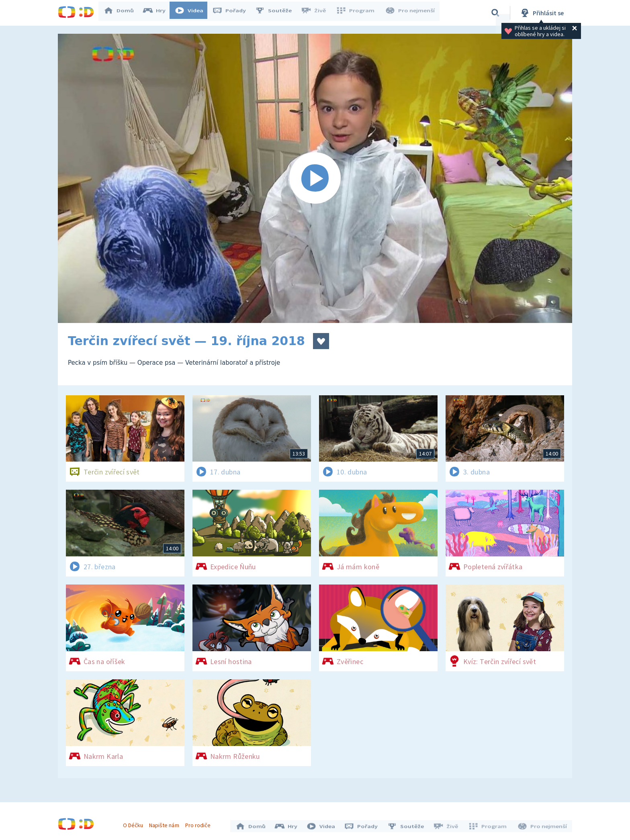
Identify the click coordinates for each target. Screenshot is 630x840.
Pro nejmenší (411, 13)
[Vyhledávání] (495, 13)
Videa (193, 13)
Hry (158, 13)
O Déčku (135, 823)
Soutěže (277, 13)
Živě (317, 13)
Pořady (233, 13)
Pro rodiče (200, 823)
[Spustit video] (315, 178)
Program (358, 13)
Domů (123, 13)
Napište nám (166, 823)
